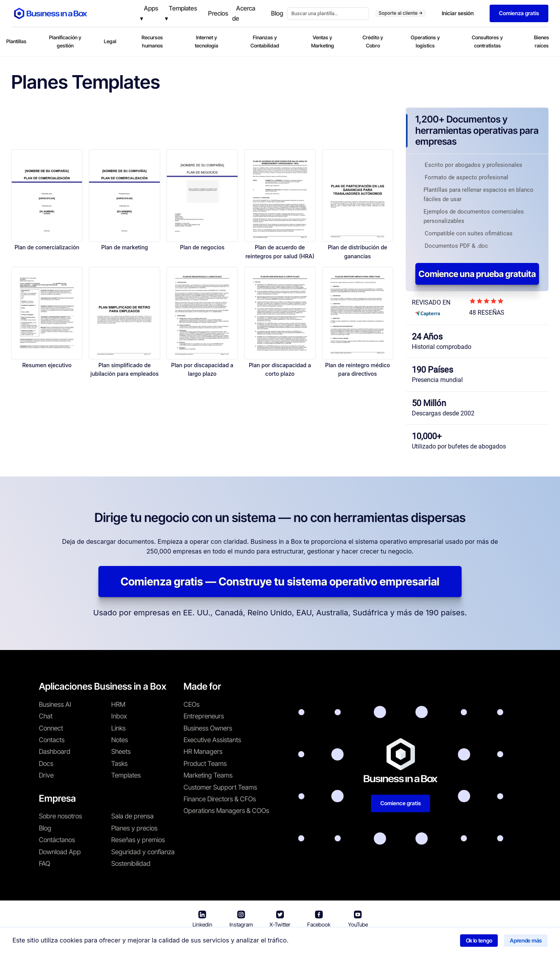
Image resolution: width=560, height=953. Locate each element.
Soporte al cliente (401, 13)
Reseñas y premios (138, 840)
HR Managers (203, 752)
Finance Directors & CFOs (220, 799)
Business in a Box (201, 942)
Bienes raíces (542, 41)
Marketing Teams (208, 775)
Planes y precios (134, 828)
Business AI (55, 704)
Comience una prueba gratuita (477, 274)
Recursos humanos (152, 41)
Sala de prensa (132, 816)
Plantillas (16, 41)
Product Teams (205, 764)
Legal (110, 41)
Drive (46, 775)
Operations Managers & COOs (226, 811)
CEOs (192, 704)
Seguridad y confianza (143, 852)
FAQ (45, 864)
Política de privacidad (314, 942)
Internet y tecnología (206, 41)
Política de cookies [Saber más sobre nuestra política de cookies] (379, 942)
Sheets (121, 752)
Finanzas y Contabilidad (265, 41)
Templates (126, 775)
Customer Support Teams (220, 787)
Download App (60, 852)
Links (118, 728)
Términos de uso (252, 942)
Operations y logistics (425, 41)
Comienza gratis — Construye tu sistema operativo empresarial (280, 582)
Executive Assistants (212, 740)
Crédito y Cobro (373, 41)
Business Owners (208, 728)
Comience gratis (401, 803)
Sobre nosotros (60, 816)
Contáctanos (57, 840)
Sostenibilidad (131, 864)
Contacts (52, 740)
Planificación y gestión (65, 41)
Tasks (119, 764)
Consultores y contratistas (487, 41)
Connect (51, 728)
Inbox (119, 716)
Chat (46, 716)
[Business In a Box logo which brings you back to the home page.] (51, 13)
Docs (46, 764)
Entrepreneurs (204, 716)
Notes (120, 740)
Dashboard (55, 752)
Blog (45, 828)
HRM (118, 704)
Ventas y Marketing (323, 41)
